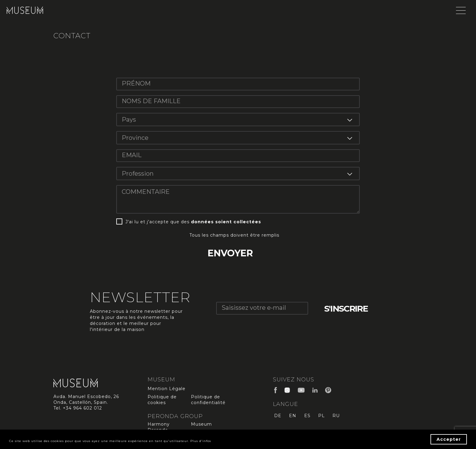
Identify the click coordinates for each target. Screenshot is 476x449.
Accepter (449, 439)
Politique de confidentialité (208, 401)
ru (339, 417)
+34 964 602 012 (82, 410)
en (293, 417)
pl (324, 417)
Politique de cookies (162, 401)
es (308, 417)
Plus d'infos (262, 441)
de (277, 417)
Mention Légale (167, 390)
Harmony (159, 426)
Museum (201, 426)
